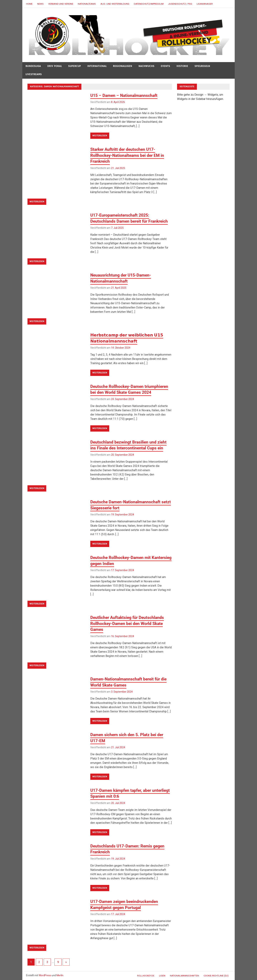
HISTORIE (182, 66)
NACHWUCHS (146, 66)
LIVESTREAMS (34, 74)
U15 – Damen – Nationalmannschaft (125, 95)
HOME (29, 4)
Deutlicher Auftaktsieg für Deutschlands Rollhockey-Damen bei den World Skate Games (129, 623)
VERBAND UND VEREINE (61, 4)
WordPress (45, 975)
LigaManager (205, 4)
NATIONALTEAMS (87, 4)
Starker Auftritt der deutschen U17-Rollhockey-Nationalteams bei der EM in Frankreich (129, 155)
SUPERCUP (75, 66)
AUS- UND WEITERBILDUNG (115, 4)
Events (165, 66)
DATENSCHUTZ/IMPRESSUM (149, 4)
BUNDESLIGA (33, 66)
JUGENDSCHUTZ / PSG (180, 4)
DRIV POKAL (55, 66)
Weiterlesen (100, 136)
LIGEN (162, 976)
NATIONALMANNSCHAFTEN (184, 976)
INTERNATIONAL (97, 66)
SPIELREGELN (202, 66)
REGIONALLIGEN (123, 66)
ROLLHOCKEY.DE (146, 976)
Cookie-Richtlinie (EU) (216, 976)
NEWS (40, 4)
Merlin (60, 975)
